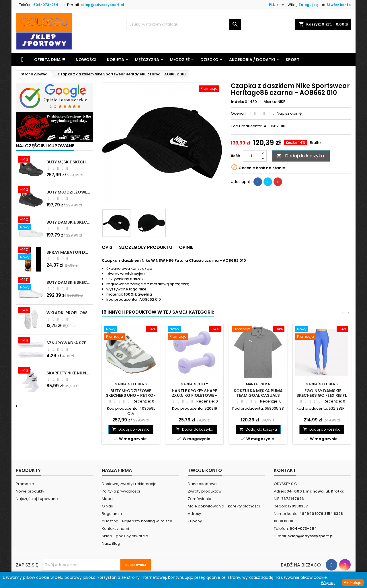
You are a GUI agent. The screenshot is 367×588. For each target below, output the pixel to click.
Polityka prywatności (121, 491)
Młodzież (180, 60)
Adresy (194, 514)
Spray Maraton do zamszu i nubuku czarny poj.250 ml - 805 (69, 252)
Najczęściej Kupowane (45, 146)
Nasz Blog (111, 543)
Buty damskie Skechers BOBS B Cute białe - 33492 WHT (69, 222)
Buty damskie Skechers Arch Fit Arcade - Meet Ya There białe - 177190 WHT (69, 282)
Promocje (25, 484)
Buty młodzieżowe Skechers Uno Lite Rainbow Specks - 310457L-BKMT (69, 192)
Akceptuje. (353, 583)
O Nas (107, 506)
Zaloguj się (308, 5)
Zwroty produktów (205, 491)
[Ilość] (251, 156)
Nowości (86, 60)
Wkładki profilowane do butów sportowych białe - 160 (69, 313)
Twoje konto (205, 470)
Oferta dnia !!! (50, 60)
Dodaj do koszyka (300, 156)
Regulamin (112, 514)
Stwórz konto (339, 5)
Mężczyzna (147, 60)
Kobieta (116, 60)
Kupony (195, 521)
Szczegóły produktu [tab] (146, 247)
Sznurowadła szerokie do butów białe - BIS (69, 343)
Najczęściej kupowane (37, 499)
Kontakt (285, 470)
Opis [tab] (107, 247)
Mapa (107, 499)
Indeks (237, 102)
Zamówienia (200, 499)
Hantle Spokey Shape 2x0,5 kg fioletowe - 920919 (194, 395)
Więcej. (328, 583)
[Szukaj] (183, 24)
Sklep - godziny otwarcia (125, 536)
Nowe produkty (30, 491)
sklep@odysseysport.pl (102, 5)
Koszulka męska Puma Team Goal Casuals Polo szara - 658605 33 (258, 395)
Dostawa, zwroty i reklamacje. (130, 484)
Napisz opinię (289, 113)
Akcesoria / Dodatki (252, 60)
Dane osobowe (202, 484)
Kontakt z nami (115, 529)
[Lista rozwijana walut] (277, 5)
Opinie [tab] (186, 247)
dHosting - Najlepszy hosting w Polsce (137, 521)
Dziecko (209, 60)
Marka (270, 102)
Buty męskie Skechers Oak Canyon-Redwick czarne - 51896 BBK (69, 162)
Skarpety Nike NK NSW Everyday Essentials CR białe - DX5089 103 (69, 373)
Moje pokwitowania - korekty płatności (224, 506)
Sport (292, 60)
